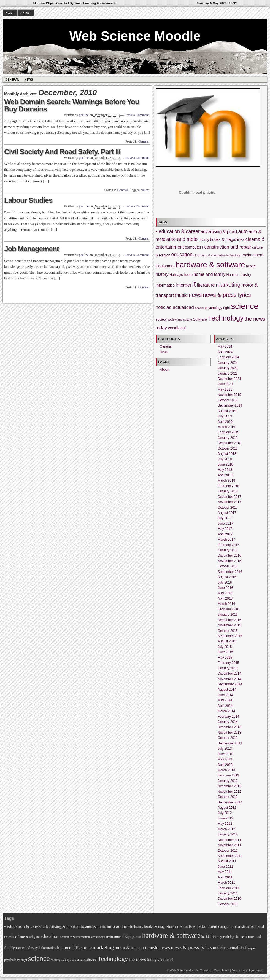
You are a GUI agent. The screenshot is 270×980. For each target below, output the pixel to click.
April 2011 (225, 877)
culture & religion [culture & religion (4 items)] (27, 937)
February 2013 (228, 775)
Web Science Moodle (135, 36)
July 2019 (225, 416)
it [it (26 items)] (194, 284)
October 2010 (228, 904)
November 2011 (229, 845)
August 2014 (227, 690)
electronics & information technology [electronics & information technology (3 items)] (217, 255)
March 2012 (226, 829)
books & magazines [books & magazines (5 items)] (227, 239)
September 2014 (230, 684)
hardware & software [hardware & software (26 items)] (210, 265)
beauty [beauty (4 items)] (204, 240)
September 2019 (230, 405)
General (12, 80)
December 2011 (229, 840)
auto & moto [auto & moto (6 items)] (96, 926)
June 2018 (225, 464)
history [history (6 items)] (162, 274)
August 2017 (227, 513)
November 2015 (229, 625)
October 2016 (228, 566)
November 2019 (229, 395)
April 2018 (225, 475)
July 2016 (225, 583)
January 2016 (228, 615)
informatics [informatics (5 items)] (165, 285)
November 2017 (229, 502)
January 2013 (228, 781)
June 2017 (225, 524)
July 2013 (225, 749)
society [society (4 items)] (161, 319)
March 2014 (226, 711)
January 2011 (228, 893)
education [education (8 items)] (182, 255)
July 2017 (225, 518)
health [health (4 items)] (251, 266)
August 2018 (227, 454)
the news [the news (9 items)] (255, 319)
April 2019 (225, 422)
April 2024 (225, 352)
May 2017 (225, 529)
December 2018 (229, 443)
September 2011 (230, 856)
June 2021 (225, 384)
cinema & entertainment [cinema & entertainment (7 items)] (196, 926)
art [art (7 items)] (234, 232)
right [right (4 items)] (227, 308)
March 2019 (226, 427)
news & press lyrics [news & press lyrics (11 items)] (227, 295)
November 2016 (229, 561)
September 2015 (230, 636)
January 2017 (228, 550)
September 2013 (230, 743)
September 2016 (230, 572)
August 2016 (227, 577)
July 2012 (225, 813)
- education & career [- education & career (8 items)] (178, 231)
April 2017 (225, 534)
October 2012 (228, 797)
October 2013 (228, 738)
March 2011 (226, 883)
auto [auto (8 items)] (243, 231)
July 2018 (225, 459)
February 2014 (228, 717)
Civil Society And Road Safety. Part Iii (62, 152)
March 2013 (226, 770)
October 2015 (228, 631)
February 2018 (228, 486)
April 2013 (225, 765)
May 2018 (225, 470)
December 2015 (229, 620)
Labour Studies (28, 200)
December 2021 (229, 379)
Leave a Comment (137, 115)
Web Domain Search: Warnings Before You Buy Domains (72, 105)
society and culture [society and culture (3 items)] (180, 319)
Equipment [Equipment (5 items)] (165, 266)
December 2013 (229, 727)
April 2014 (225, 706)
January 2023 (228, 368)
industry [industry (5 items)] (244, 274)
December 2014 (229, 674)
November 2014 (229, 679)
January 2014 (228, 722)
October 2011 (228, 851)
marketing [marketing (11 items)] (228, 285)
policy (145, 190)
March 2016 (226, 604)
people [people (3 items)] (199, 308)
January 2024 (228, 363)
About (26, 13)
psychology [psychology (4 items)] (213, 308)
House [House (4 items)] (232, 275)
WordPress (222, 970)
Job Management (31, 249)
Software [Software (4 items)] (200, 319)
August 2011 (227, 861)
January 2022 (228, 373)
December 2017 (229, 497)
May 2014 (225, 700)
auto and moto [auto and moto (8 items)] (182, 239)
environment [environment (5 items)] (253, 255)
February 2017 (228, 545)
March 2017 (226, 540)
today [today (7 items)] (161, 328)
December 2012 (229, 786)
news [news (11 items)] (195, 295)
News (29, 80)
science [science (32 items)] (245, 306)
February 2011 (228, 888)
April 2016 (225, 599)
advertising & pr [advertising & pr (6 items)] (216, 232)
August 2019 (227, 411)
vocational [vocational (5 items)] (177, 328)
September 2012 (230, 802)
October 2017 (228, 508)
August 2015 (227, 641)
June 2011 (225, 867)
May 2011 (225, 872)
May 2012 (225, 824)
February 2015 (228, 663)
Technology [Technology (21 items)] (226, 318)
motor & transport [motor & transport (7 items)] (131, 948)
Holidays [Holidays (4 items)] (176, 275)
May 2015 (225, 658)
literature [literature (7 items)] (206, 285)
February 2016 (228, 609)
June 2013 (225, 754)
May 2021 (225, 389)
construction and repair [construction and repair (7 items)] (228, 247)
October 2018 (228, 448)
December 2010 (229, 899)
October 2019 (228, 400)
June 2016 (225, 588)
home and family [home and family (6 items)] (210, 274)
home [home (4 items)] (188, 275)
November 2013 (229, 733)
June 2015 (225, 652)
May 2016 (225, 593)
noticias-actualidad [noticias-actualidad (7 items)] (175, 307)
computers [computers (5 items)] (194, 247)
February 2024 (228, 357)
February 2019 (228, 432)
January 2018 (228, 491)
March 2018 (226, 480)
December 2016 (229, 556)
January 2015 (228, 668)
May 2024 (225, 346)
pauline (84, 115)
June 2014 (225, 695)
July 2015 (225, 647)
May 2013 (225, 759)
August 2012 (227, 808)
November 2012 (229, 792)
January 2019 (228, 438)
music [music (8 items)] (181, 295)
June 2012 (225, 818)
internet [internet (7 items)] (183, 285)
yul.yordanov (255, 970)
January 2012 (228, 834)
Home (10, 13)
